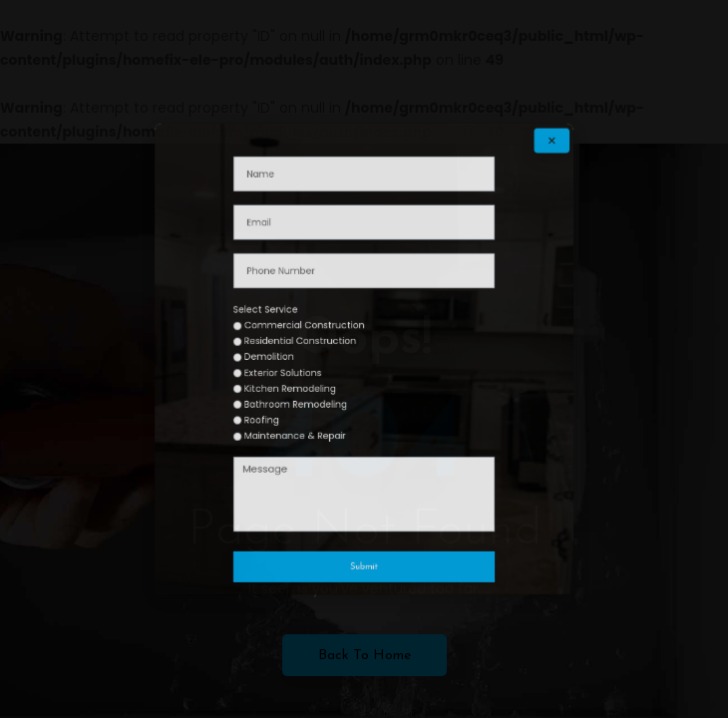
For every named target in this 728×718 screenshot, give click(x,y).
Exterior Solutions (312, 367)
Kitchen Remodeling (317, 378)
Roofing (298, 398)
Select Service (301, 327)
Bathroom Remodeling (320, 388)
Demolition (303, 357)
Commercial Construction (326, 337)
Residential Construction (323, 347)
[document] (364, 359)
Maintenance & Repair (320, 408)
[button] (484, 219)
